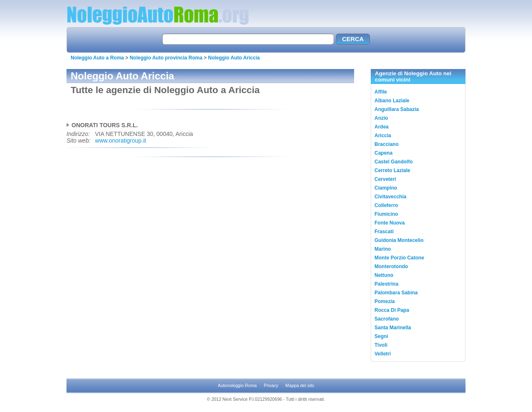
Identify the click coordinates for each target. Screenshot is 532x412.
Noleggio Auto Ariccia (234, 58)
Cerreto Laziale (392, 170)
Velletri (383, 354)
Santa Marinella (393, 328)
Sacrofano (387, 319)
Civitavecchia (390, 197)
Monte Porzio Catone (399, 258)
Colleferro (386, 205)
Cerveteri (385, 179)
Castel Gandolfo (394, 162)
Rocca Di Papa (392, 310)
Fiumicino (386, 214)
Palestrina (386, 284)
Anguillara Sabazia (397, 109)
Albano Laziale (392, 101)
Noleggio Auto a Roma (97, 58)
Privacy (271, 385)
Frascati (384, 232)
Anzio (381, 118)
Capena (383, 153)
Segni (381, 336)
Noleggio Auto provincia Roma (166, 58)
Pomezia (385, 301)
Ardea (382, 127)
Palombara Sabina (396, 293)
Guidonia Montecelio (399, 240)
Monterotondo (391, 266)
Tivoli (381, 345)
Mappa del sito (300, 385)
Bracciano (387, 144)
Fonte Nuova (390, 223)
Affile (381, 92)
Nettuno (384, 275)
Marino (383, 249)
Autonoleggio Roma (237, 385)
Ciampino (386, 188)
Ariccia (383, 136)
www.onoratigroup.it (121, 141)
